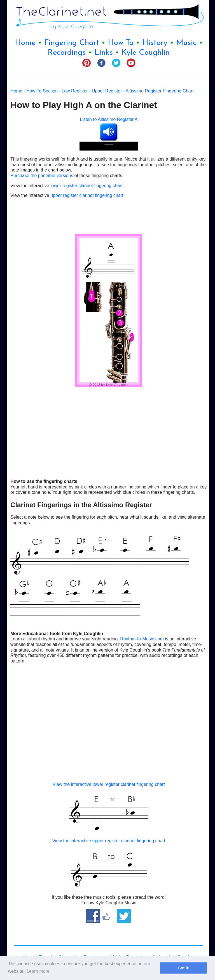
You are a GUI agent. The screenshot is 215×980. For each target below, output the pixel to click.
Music (186, 43)
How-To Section (42, 91)
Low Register (75, 91)
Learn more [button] (38, 971)
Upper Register (107, 91)
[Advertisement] (38, 215)
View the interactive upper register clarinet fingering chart (109, 841)
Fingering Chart (72, 43)
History (155, 43)
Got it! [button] (184, 968)
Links (104, 53)
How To (121, 43)
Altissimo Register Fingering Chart (160, 91)
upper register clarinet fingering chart (86, 195)
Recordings (68, 53)
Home (25, 43)
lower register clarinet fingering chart (86, 186)
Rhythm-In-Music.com (142, 639)
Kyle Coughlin (146, 53)
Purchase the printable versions (42, 176)
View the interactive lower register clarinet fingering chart (109, 784)
